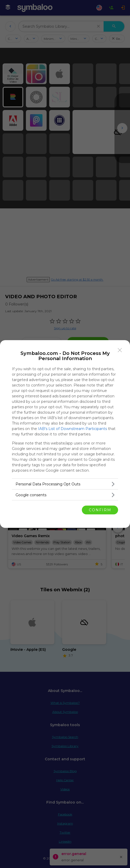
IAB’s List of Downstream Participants (73, 429)
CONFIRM (100, 510)
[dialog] (65, 434)
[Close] (120, 350)
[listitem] (65, 484)
